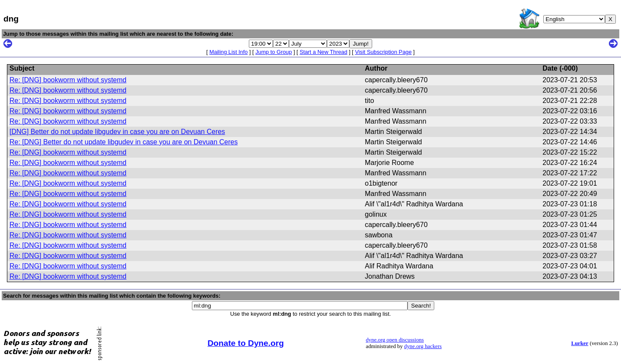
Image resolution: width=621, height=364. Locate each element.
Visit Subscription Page (383, 52)
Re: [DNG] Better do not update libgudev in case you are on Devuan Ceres (124, 142)
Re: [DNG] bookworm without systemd (68, 80)
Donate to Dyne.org (246, 343)
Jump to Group (274, 52)
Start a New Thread (324, 52)
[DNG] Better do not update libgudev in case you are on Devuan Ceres (117, 132)
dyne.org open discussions (395, 340)
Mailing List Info (228, 52)
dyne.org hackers (423, 346)
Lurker (580, 343)
